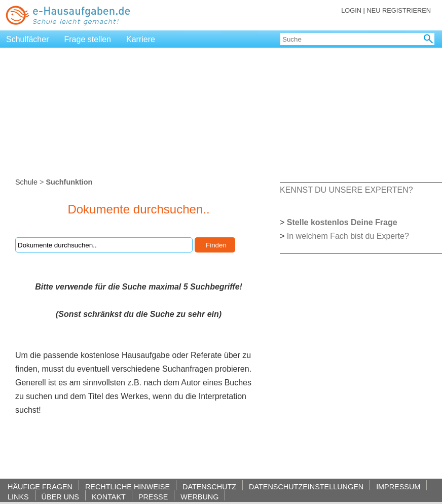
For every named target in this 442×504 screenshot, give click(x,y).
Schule (26, 182)
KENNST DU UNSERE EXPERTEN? (346, 190)
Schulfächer (28, 39)
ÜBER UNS (60, 497)
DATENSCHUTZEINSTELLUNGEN (306, 487)
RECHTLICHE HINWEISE (127, 487)
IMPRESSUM (398, 487)
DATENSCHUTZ (209, 487)
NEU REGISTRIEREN (399, 10)
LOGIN (351, 10)
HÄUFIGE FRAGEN (40, 487)
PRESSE (153, 497)
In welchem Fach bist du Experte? (348, 236)
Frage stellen (88, 39)
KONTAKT (109, 497)
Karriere (141, 39)
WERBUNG (199, 497)
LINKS (18, 497)
